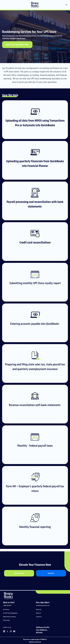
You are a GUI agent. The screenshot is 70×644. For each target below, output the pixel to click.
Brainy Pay (39, 610)
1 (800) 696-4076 (7, 605)
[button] (66, 5)
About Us (38, 613)
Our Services (6, 610)
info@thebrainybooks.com (43, 605)
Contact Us (39, 617)
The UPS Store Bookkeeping (10, 613)
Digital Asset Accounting (9, 617)
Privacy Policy (7, 620)
